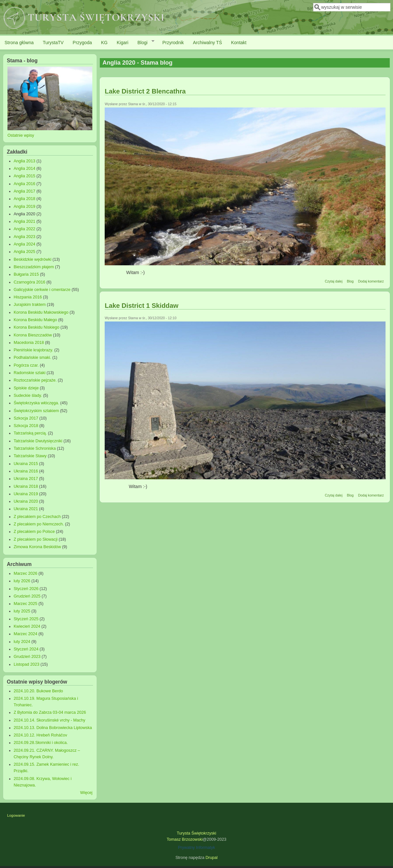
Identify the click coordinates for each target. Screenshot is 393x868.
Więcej (86, 793)
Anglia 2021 (25, 221)
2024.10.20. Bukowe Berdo (38, 691)
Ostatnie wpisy (21, 135)
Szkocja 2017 (26, 418)
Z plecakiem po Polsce (34, 532)
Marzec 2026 (26, 573)
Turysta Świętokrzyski (196, 833)
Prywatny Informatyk (196, 848)
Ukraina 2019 (26, 494)
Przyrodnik (173, 43)
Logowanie (16, 815)
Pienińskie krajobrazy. (33, 350)
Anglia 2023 (25, 237)
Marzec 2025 (26, 604)
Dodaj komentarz (371, 281)
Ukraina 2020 (26, 501)
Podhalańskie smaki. (33, 358)
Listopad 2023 (26, 664)
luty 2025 (22, 611)
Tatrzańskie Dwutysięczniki (38, 441)
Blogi (144, 42)
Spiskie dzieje (26, 388)
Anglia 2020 (25, 214)
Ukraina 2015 (26, 464)
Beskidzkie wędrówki (33, 259)
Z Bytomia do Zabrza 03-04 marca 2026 (50, 712)
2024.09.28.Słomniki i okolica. (41, 743)
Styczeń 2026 (26, 589)
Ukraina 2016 (26, 471)
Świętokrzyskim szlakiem (36, 411)
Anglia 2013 (25, 161)
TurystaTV (53, 43)
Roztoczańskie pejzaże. (35, 380)
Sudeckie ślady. (28, 396)
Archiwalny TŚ (208, 43)
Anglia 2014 (25, 169)
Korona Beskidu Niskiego (37, 327)
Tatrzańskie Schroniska (35, 448)
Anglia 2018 (25, 199)
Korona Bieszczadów (33, 335)
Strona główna (19, 43)
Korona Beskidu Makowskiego (41, 312)
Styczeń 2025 (26, 619)
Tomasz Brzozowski (185, 839)
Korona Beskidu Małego (35, 320)
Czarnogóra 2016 (29, 282)
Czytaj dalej (334, 281)
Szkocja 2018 (26, 426)
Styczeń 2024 (26, 649)
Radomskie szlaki (30, 373)
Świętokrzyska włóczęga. (36, 403)
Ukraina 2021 (26, 509)
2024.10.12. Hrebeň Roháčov (40, 735)
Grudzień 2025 (27, 596)
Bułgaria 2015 (26, 274)
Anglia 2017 (25, 191)
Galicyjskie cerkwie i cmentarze (42, 290)
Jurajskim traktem (30, 305)
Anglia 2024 (25, 244)
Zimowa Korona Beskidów (37, 547)
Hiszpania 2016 (28, 297)
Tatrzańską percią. (30, 433)
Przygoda (82, 43)
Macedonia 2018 (29, 343)
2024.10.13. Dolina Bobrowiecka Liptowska (53, 728)
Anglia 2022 (25, 229)
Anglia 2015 (25, 176)
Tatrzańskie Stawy (30, 456)
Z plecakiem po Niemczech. (39, 524)
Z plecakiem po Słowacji (36, 539)
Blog (350, 281)
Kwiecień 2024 (27, 626)
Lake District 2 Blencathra (145, 91)
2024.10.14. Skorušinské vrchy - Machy (50, 720)
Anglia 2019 (25, 207)
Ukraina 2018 (26, 486)
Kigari (123, 43)
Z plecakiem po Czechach (37, 517)
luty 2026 (22, 581)
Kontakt (239, 43)
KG (104, 43)
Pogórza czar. (26, 365)
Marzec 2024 (26, 634)
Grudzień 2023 (27, 657)
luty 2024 (22, 642)
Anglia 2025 (25, 252)
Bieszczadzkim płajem (34, 267)
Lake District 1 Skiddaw (142, 306)
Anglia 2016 (25, 184)
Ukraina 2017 (26, 479)
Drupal (211, 858)
